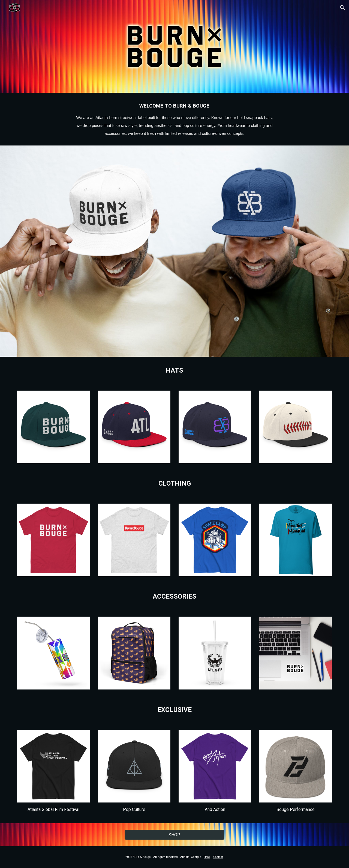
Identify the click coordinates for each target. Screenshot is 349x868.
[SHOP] (174, 835)
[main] (174, 119)
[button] (342, 8)
